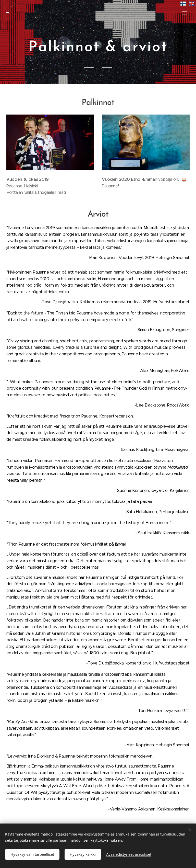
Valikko (185, 13)
